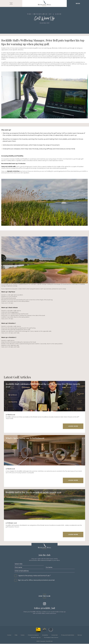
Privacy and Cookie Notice (68, 635)
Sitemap (80, 635)
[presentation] (28, 587)
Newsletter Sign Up (36, 638)
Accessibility (45, 635)
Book (78, 3)
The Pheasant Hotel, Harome (51, 638)
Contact (9, 635)
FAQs (16, 635)
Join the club (44, 596)
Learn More (73, 426)
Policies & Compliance (33, 635)
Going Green (55, 635)
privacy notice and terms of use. (39, 576)
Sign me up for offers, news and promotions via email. (36, 580)
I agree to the (34, 576)
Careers (23, 635)
